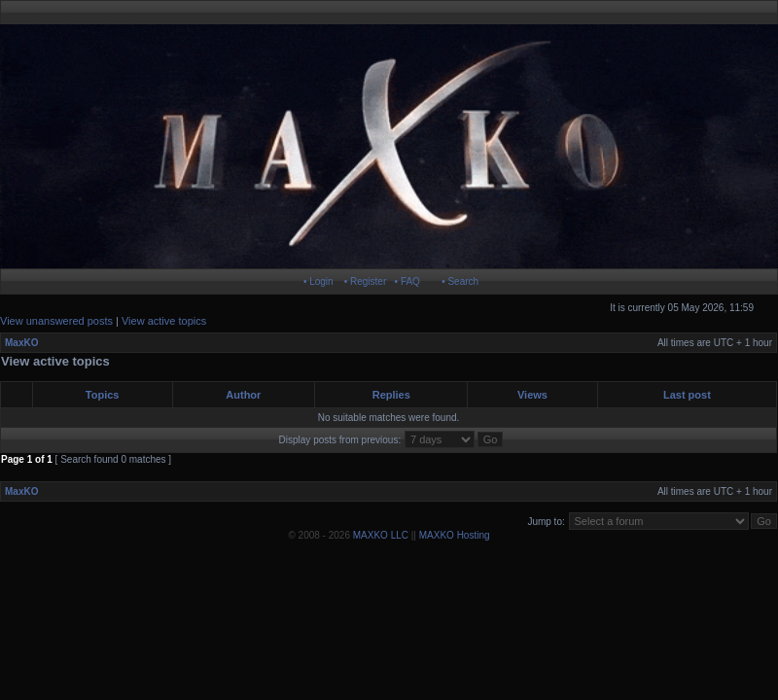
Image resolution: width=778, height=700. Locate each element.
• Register (366, 281)
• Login (318, 281)
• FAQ (407, 281)
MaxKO (21, 343)
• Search (460, 281)
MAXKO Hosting (455, 535)
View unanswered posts (56, 321)
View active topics (164, 321)
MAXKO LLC (381, 535)
